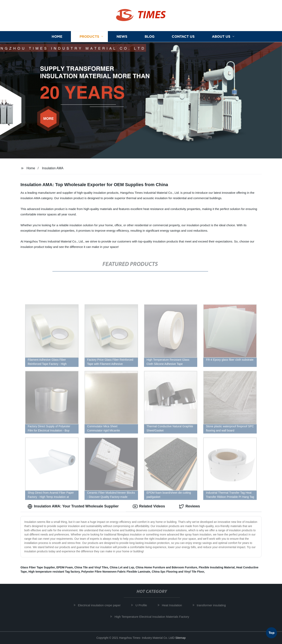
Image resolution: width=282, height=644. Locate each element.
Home (57, 37)
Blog (150, 37)
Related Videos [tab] (149, 506)
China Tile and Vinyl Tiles (91, 567)
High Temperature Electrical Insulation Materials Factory (154, 617)
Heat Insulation (174, 605)
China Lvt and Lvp (122, 567)
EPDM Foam (65, 567)
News (122, 37)
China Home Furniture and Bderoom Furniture (166, 567)
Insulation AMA (53, 168)
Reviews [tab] (189, 506)
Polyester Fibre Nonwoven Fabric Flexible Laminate (116, 572)
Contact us (183, 37)
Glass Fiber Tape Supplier (38, 567)
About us (221, 37)
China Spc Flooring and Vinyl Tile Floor (178, 572)
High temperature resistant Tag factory (54, 572)
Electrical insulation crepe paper (101, 605)
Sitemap (180, 638)
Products (89, 37)
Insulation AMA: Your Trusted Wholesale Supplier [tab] (73, 506)
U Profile (143, 605)
